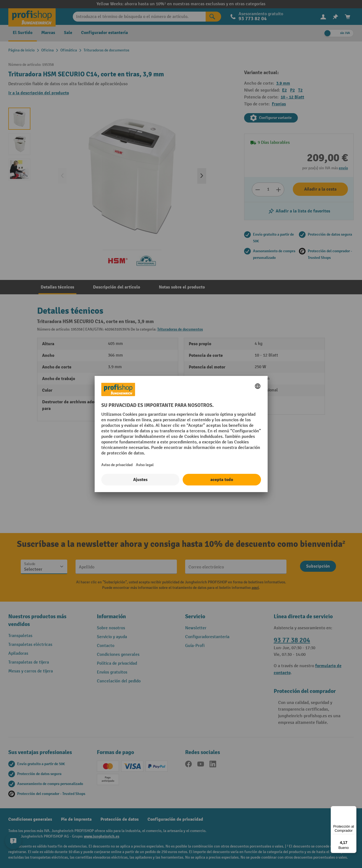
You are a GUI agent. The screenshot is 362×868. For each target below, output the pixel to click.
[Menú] (353, 809)
